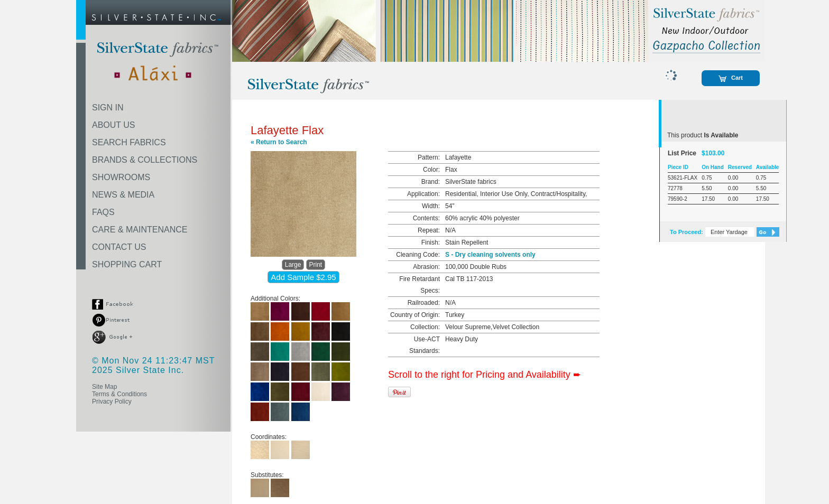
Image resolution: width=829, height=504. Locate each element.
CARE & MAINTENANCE (140, 230)
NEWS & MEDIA (123, 195)
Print (316, 265)
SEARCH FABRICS (129, 142)
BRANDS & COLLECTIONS (145, 160)
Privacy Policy (112, 402)
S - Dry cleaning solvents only (490, 255)
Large (293, 265)
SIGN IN (108, 108)
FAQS (103, 212)
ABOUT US (114, 125)
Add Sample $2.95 (303, 277)
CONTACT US (119, 247)
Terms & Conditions (119, 394)
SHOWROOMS (121, 177)
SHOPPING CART (127, 264)
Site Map (104, 387)
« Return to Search (279, 142)
